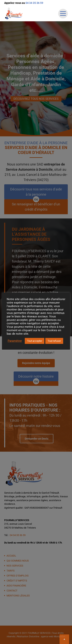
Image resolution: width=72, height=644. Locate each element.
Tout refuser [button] (54, 341)
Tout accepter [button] (35, 341)
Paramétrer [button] (15, 341)
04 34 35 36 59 (34, 3)
